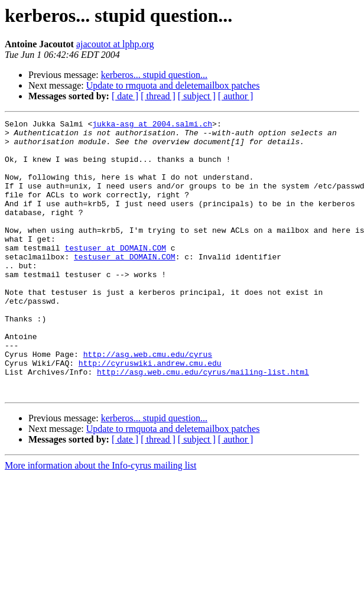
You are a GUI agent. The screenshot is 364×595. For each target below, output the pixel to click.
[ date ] (125, 96)
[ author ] (236, 96)
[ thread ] (158, 96)
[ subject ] (197, 96)
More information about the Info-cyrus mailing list (100, 520)
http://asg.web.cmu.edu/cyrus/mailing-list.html (203, 423)
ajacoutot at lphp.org (115, 44)
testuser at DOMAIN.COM (115, 274)
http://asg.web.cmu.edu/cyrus (148, 402)
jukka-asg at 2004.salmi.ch (152, 125)
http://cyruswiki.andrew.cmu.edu (150, 412)
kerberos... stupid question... (154, 75)
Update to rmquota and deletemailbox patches (173, 85)
